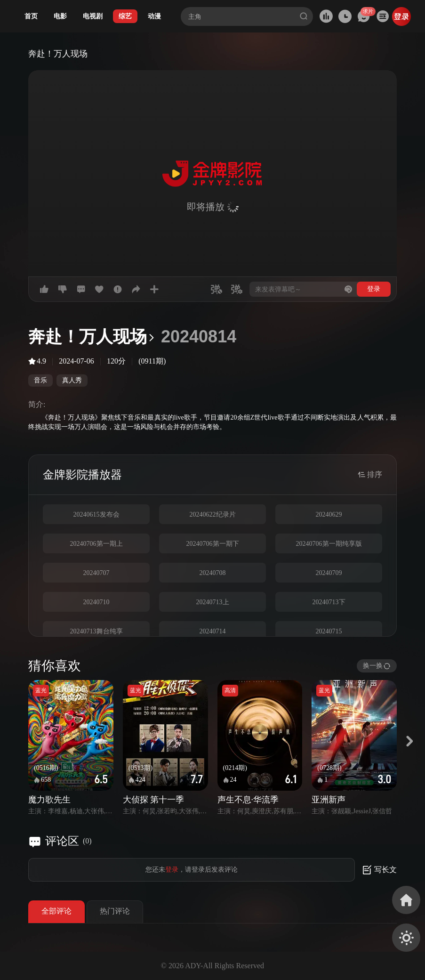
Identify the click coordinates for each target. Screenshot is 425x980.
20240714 (213, 631)
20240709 (329, 573)
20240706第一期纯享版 (329, 544)
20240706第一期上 (96, 544)
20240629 (329, 514)
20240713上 (213, 602)
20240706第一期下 (213, 544)
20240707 (96, 573)
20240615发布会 (96, 514)
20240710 (96, 602)
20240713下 (329, 602)
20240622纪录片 (213, 514)
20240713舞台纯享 (96, 631)
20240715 (329, 631)
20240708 (213, 573)
